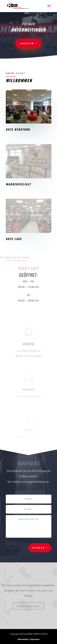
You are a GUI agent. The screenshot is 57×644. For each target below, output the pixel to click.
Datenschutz (23, 639)
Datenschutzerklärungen (34, 590)
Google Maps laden (28, 606)
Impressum (35, 639)
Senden (39, 548)
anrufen (27, 43)
